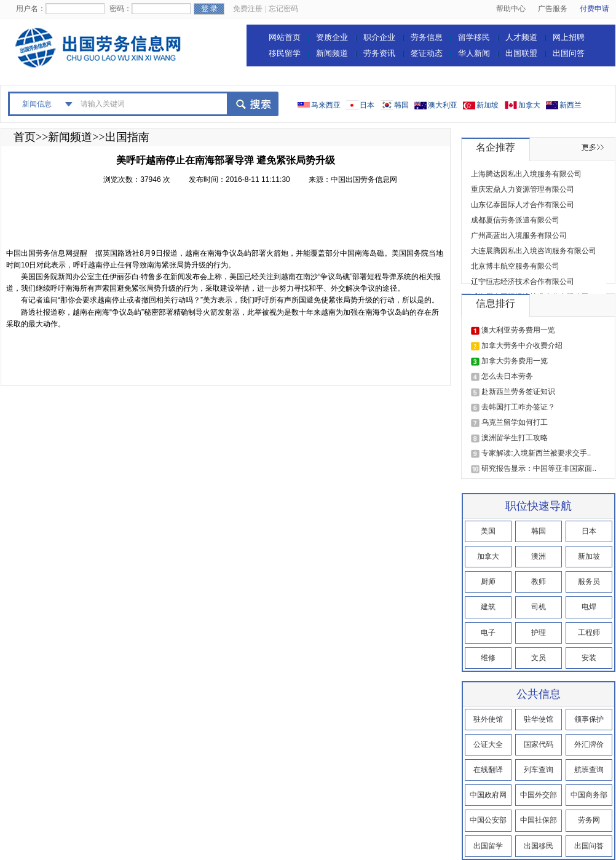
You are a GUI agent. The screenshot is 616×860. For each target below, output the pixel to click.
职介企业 (379, 37)
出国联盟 (521, 53)
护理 (539, 633)
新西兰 (571, 105)
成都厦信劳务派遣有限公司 (515, 220)
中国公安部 (488, 820)
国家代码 (539, 744)
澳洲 (539, 556)
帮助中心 (511, 9)
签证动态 (427, 53)
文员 (539, 658)
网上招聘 (569, 37)
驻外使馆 (488, 719)
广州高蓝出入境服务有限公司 (519, 235)
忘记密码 (283, 9)
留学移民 (474, 37)
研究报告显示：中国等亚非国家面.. (539, 468)
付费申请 (594, 9)
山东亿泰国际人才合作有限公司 (523, 205)
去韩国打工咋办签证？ (518, 407)
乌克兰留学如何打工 (515, 422)
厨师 (488, 582)
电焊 (589, 607)
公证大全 (488, 744)
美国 (488, 531)
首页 (25, 137)
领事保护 (589, 719)
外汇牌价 (589, 744)
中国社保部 (539, 820)
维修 (488, 658)
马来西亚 (326, 105)
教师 (539, 582)
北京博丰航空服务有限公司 (515, 266)
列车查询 (539, 770)
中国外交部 (539, 795)
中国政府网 (488, 795)
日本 (367, 105)
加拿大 (529, 105)
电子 (488, 633)
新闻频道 (332, 53)
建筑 (488, 607)
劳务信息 (427, 37)
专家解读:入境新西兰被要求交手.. (536, 453)
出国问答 (569, 53)
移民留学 (285, 53)
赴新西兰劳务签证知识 (518, 392)
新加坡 (488, 105)
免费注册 (248, 9)
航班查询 (589, 770)
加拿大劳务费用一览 (515, 361)
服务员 (589, 582)
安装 (589, 658)
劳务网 (589, 820)
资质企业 (332, 37)
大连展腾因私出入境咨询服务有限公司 (534, 251)
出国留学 (488, 846)
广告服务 (553, 9)
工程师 (589, 633)
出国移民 (539, 846)
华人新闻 (474, 53)
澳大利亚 (443, 105)
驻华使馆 (539, 719)
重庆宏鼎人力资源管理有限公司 (523, 189)
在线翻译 (488, 770)
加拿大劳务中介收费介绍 (522, 345)
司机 (539, 607)
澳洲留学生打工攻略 (515, 438)
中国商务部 (589, 795)
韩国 (401, 105)
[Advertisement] (230, 220)
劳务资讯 (379, 53)
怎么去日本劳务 (507, 376)
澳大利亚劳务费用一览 (518, 330)
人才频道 (521, 37)
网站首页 (285, 37)
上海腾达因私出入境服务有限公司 (526, 174)
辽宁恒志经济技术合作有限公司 (523, 282)
